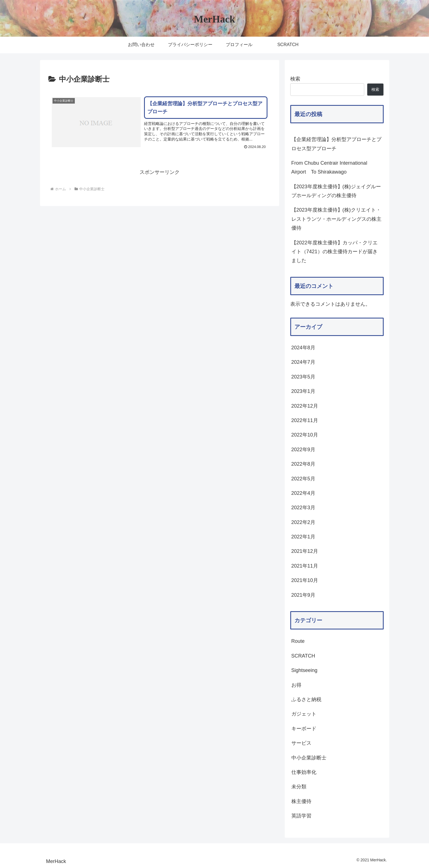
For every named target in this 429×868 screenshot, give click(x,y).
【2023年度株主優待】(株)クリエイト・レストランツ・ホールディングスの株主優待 (336, 219)
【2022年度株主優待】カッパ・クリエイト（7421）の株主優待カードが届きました (334, 252)
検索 (295, 79)
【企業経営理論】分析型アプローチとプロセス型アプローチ (336, 144)
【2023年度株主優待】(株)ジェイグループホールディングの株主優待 (336, 191)
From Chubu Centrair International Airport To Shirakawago (329, 167)
